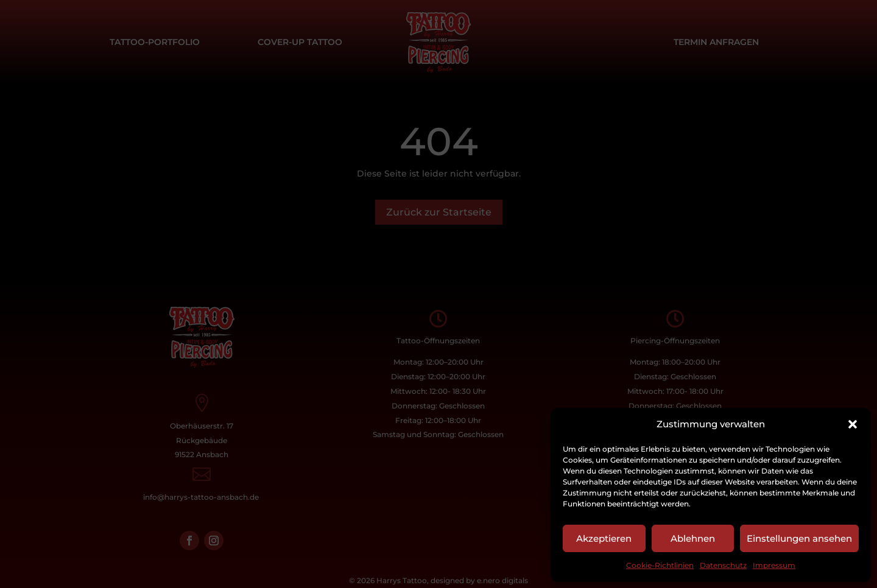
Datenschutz (723, 565)
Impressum (774, 565)
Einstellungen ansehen (799, 538)
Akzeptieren (604, 538)
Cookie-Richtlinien (660, 565)
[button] (853, 424)
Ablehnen (693, 538)
